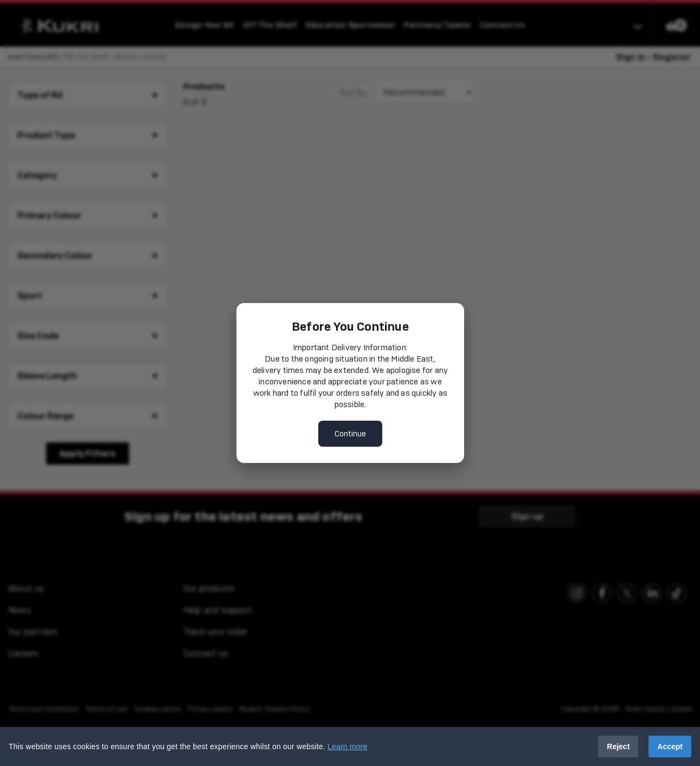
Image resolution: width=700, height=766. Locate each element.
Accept (670, 746)
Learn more (348, 746)
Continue (350, 433)
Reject (618, 746)
